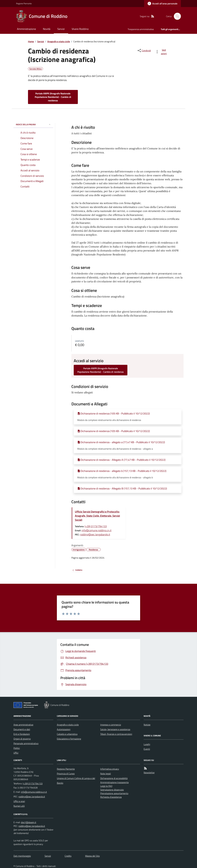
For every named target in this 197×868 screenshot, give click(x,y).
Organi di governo (22, 739)
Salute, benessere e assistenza (115, 729)
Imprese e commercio (111, 725)
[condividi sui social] (144, 51)
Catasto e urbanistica (67, 734)
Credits (68, 856)
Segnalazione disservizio (112, 790)
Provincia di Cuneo (66, 774)
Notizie (147, 725)
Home (31, 41)
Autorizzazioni (64, 729)
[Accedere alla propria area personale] (162, 4)
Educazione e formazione (69, 739)
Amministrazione (26, 29)
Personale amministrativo (26, 743)
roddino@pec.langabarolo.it (95, 534)
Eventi (147, 749)
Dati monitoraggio (22, 856)
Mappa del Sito (92, 856)
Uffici (16, 753)
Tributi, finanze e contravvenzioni (116, 734)
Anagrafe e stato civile (59, 41)
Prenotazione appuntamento (114, 793)
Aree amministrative (23, 725)
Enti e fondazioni (22, 734)
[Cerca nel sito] (176, 16)
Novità (47, 29)
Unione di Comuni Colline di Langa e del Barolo (76, 781)
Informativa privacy (110, 769)
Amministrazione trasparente (114, 782)
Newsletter (149, 773)
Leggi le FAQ (106, 786)
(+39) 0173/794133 (96, 526)
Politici (17, 748)
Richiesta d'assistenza (111, 797)
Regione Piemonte (24, 3)
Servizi (61, 29)
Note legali (106, 774)
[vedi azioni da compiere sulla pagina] (162, 52)
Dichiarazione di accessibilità (114, 778)
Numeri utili (19, 806)
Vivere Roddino (80, 29)
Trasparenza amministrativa (141, 29)
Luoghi (147, 744)
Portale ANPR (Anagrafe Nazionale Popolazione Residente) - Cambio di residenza (53, 97)
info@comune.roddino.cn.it (97, 530)
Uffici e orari (19, 801)
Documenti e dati (22, 729)
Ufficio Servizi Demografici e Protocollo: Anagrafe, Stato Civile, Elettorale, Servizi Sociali (97, 516)
